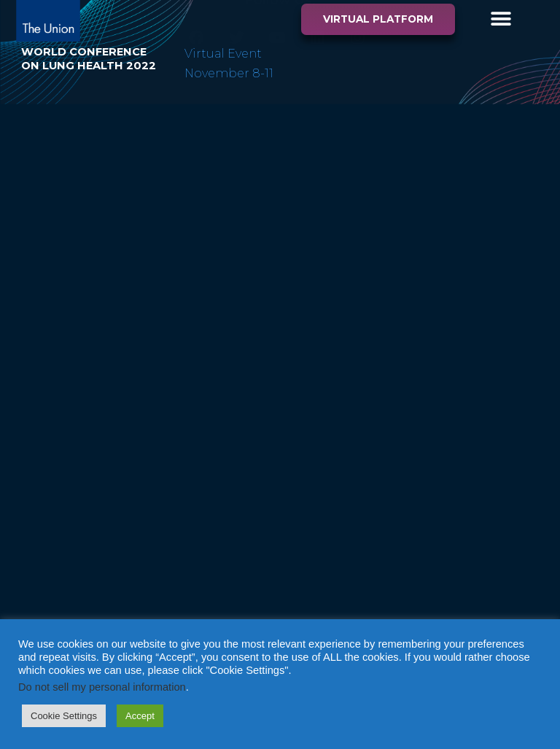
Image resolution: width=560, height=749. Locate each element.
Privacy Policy (502, 159)
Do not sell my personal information (102, 687)
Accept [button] (140, 716)
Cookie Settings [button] (64, 716)
